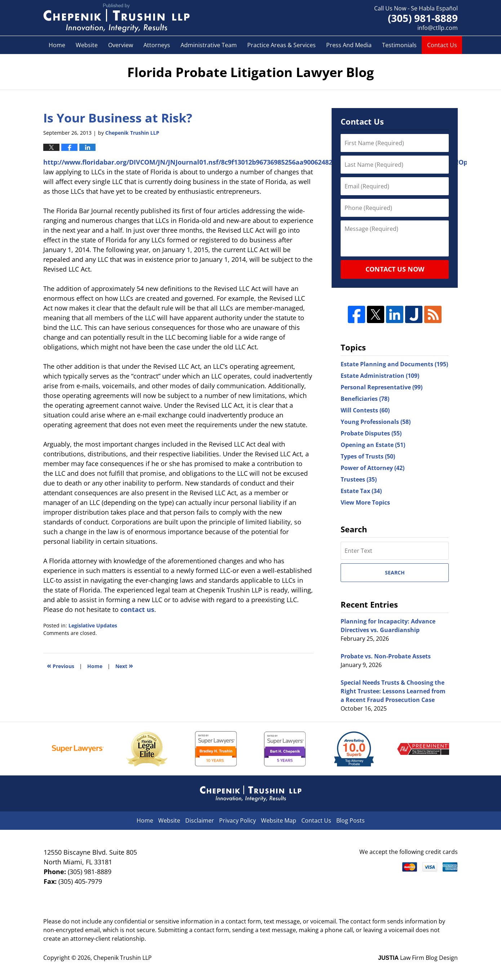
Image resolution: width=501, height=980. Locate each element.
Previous (61, 665)
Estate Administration (380, 376)
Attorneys (157, 45)
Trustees (359, 479)
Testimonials (399, 45)
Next (124, 665)
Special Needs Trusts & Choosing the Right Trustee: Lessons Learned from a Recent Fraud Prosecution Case (393, 691)
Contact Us (442, 45)
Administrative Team (209, 45)
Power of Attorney (373, 468)
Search (395, 572)
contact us (137, 609)
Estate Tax (361, 491)
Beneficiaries (365, 399)
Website (87, 45)
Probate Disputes (371, 433)
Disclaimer (200, 820)
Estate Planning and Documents (394, 364)
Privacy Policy (238, 820)
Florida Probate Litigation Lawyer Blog (116, 18)
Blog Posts (351, 820)
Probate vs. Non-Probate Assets (386, 656)
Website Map (279, 820)
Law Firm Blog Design (418, 958)
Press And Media (349, 45)
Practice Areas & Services (281, 45)
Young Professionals (376, 422)
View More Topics (365, 502)
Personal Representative (382, 387)
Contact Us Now (395, 269)
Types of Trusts (368, 456)
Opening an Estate (373, 445)
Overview (121, 45)
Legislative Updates (93, 625)
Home (57, 45)
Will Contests (365, 410)
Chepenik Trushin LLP (123, 958)
